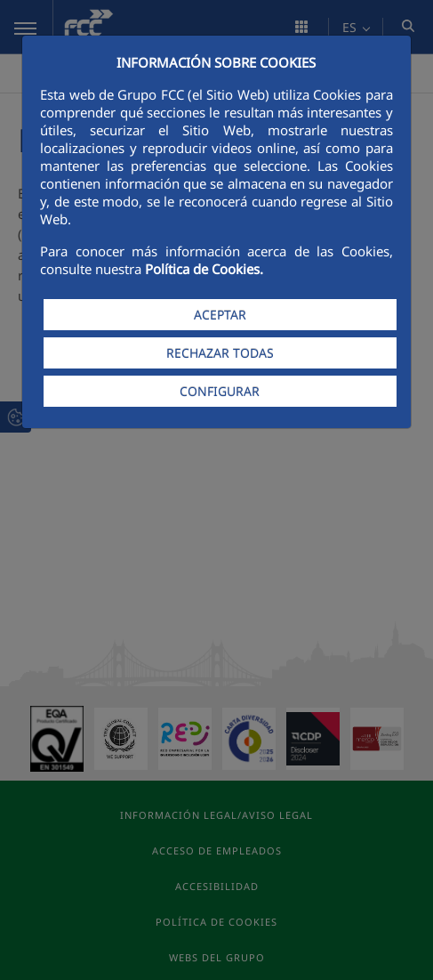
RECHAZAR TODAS (220, 353)
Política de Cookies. (204, 269)
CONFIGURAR (220, 391)
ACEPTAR (220, 315)
